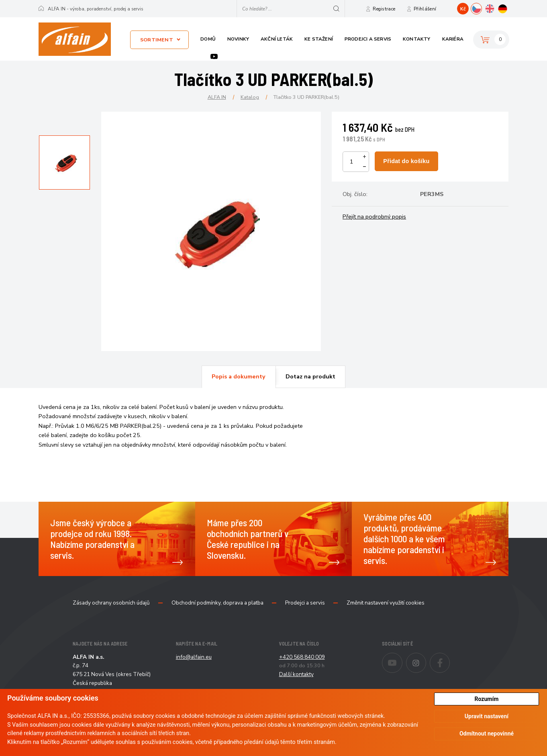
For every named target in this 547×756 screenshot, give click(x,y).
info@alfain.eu (194, 657)
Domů (208, 39)
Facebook (450, 658)
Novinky (238, 39)
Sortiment (157, 40)
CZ (482, 8)
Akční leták (277, 39)
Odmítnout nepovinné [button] (487, 734)
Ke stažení (319, 39)
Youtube (214, 56)
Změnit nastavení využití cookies (386, 603)
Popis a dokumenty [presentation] (239, 376)
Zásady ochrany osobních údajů (111, 603)
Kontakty (417, 39)
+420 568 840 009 (302, 657)
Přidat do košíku (406, 161)
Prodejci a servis (368, 39)
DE (508, 8)
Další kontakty (296, 674)
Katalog (250, 97)
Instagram (426, 658)
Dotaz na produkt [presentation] (310, 376)
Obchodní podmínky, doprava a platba (217, 603)
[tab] (239, 377)
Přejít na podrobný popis (374, 217)
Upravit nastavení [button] (487, 716)
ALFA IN (217, 97)
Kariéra (453, 39)
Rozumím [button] (487, 699)
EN (495, 8)
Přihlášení (425, 9)
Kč (463, 9)
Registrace (384, 9)
